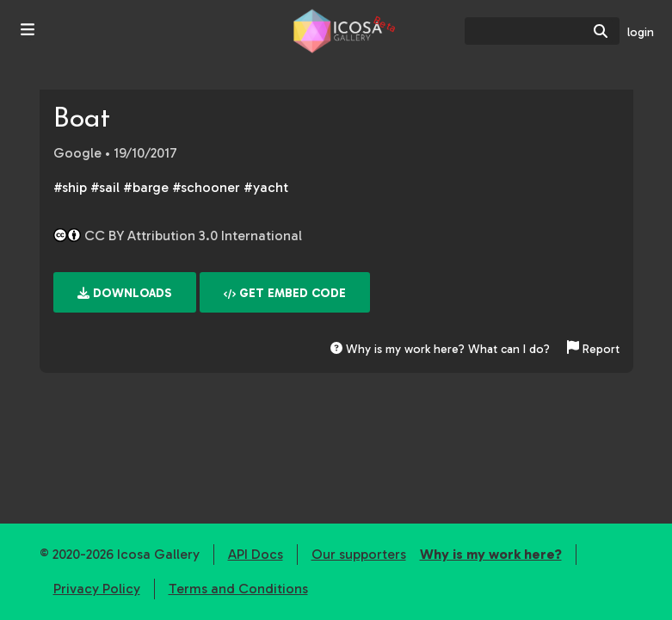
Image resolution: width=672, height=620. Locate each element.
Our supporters (359, 554)
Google (77, 153)
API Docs (256, 554)
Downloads (125, 293)
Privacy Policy (97, 589)
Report (593, 349)
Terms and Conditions (238, 589)
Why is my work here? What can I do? (440, 349)
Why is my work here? (491, 554)
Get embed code (285, 293)
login (641, 32)
